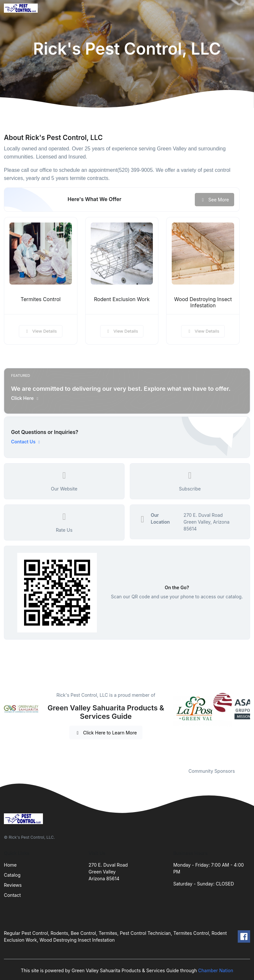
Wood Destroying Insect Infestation (203, 302)
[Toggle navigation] (244, 8)
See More (214, 200)
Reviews (13, 885)
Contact (12, 895)
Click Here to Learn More (106, 733)
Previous (168, 726)
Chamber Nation (216, 970)
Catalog (12, 875)
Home (10, 865)
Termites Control (40, 299)
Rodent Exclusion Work (122, 299)
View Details (41, 331)
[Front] (22, 8)
